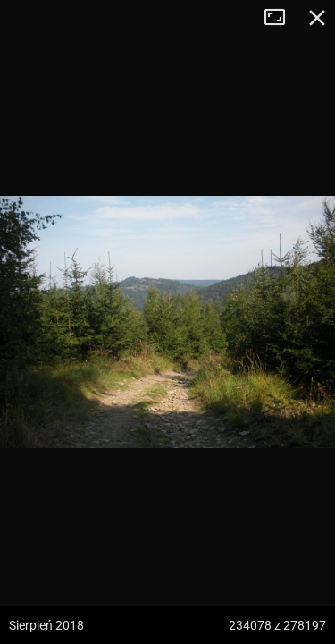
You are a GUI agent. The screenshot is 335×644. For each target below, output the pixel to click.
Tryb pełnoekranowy (281, 18)
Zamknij (317, 18)
